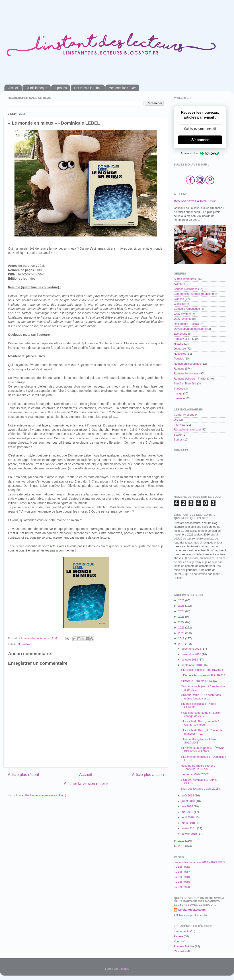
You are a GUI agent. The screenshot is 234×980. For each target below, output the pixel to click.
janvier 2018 (190, 834)
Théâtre (179, 389)
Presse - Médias (184, 946)
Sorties (178, 440)
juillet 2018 (189, 801)
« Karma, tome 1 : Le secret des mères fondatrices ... (201, 697)
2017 (182, 841)
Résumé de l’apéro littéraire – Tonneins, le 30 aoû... (199, 767)
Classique (180, 304)
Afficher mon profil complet (190, 915)
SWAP (178, 435)
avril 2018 (188, 817)
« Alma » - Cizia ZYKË (195, 774)
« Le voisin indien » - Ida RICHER (202, 670)
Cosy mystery (182, 314)
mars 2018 (189, 823)
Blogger (123, 969)
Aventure (179, 284)
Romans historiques (186, 374)
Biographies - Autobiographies (193, 294)
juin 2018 (188, 806)
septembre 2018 (192, 665)
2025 (182, 606)
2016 (182, 846)
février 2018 (189, 828)
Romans (179, 369)
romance (179, 398)
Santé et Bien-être (185, 384)
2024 (182, 611)
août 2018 (188, 796)
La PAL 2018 (182, 877)
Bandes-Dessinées (186, 289)
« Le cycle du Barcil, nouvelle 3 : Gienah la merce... (201, 723)
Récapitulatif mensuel (187, 430)
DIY (176, 420)
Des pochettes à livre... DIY (195, 201)
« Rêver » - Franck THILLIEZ (199, 681)
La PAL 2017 (182, 872)
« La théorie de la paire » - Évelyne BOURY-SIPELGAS (202, 750)
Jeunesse (180, 349)
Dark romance (183, 319)
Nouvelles (24, 645)
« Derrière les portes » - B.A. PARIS (203, 675)
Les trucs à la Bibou (88, 88)
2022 (182, 622)
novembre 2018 (192, 654)
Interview (179, 425)
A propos (61, 88)
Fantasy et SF (183, 339)
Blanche (179, 299)
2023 (182, 617)
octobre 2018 (190, 660)
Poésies (179, 359)
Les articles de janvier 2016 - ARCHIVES (199, 862)
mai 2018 (188, 812)
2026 (182, 600)
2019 (182, 639)
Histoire (179, 344)
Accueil (13, 88)
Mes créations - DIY (122, 88)
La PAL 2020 (182, 887)
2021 (182, 628)
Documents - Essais (186, 324)
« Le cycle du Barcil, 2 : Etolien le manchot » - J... (201, 732)
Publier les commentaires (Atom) (46, 795)
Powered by (200, 153)
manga (178, 394)
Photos (178, 941)
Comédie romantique (187, 309)
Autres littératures (185, 279)
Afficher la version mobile (86, 784)
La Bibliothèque (36, 88)
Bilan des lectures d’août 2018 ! (200, 789)
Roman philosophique (187, 364)
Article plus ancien (148, 775)
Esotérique (181, 334)
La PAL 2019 (182, 882)
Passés (178, 936)
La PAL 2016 (182, 867)
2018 (182, 644)
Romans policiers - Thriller (190, 379)
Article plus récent (23, 775)
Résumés (180, 951)
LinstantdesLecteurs (192, 910)
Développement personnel (190, 329)
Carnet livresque (184, 415)
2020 (182, 633)
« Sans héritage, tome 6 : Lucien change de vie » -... (201, 714)
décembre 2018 (192, 649)
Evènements (182, 931)
